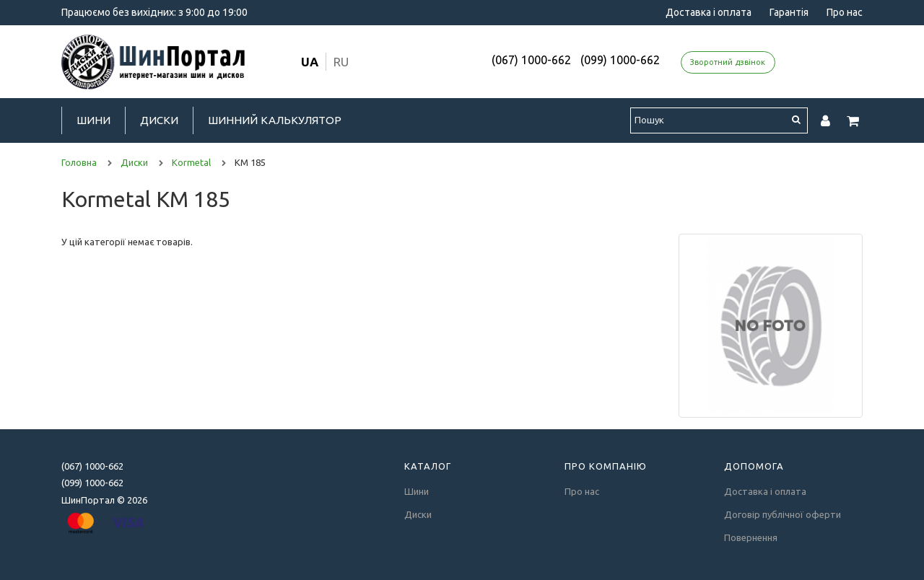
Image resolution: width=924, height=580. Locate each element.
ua (310, 62)
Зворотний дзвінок (728, 62)
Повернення (751, 537)
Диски (159, 120)
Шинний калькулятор (275, 120)
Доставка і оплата (709, 12)
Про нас (845, 12)
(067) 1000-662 (531, 60)
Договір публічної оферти (783, 514)
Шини (93, 120)
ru (341, 62)
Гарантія (789, 12)
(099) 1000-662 (620, 60)
